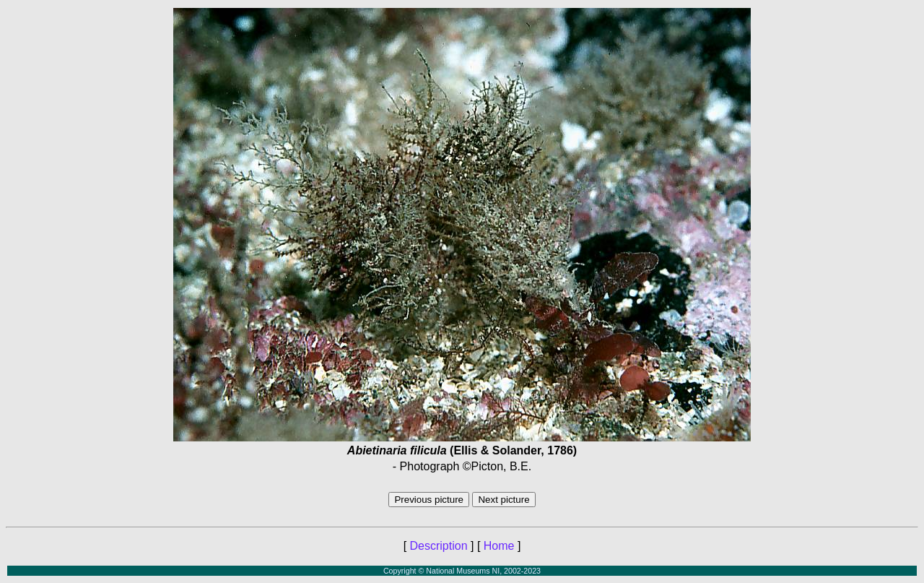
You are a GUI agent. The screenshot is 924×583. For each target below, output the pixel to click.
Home (499, 546)
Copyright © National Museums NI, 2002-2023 (462, 571)
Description (439, 546)
